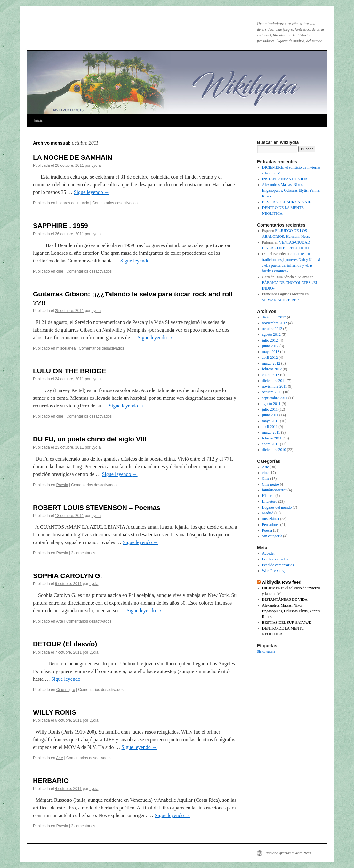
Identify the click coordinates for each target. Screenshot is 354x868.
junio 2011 (270, 415)
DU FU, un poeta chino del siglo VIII (90, 439)
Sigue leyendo (92, 192)
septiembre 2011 (275, 398)
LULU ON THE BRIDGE (70, 371)
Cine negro (66, 690)
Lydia (96, 165)
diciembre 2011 (274, 381)
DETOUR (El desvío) (65, 644)
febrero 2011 (272, 438)
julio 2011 (270, 409)
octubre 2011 (272, 392)
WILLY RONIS (55, 712)
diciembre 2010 (274, 450)
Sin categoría (272, 536)
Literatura (270, 502)
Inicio (38, 121)
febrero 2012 (272, 369)
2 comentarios (83, 553)
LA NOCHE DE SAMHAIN (73, 157)
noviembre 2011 (275, 386)
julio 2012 (270, 340)
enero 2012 (271, 375)
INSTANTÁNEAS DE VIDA (285, 179)
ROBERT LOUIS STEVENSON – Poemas (97, 507)
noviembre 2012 (275, 323)
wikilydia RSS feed (282, 582)
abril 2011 (270, 427)
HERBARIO (51, 780)
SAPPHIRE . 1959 (60, 225)
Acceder (269, 553)
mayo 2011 (271, 421)
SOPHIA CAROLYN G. (67, 576)
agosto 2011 (271, 404)
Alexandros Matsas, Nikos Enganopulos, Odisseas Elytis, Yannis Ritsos (291, 190)
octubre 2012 (272, 329)
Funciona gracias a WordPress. (288, 853)
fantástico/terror (274, 490)
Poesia (62, 485)
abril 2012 (270, 358)
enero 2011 (271, 444)
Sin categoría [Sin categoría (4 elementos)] (266, 651)
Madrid (268, 513)
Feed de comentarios (278, 565)
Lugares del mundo (73, 203)
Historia (268, 496)
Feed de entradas (275, 559)
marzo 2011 (271, 432)
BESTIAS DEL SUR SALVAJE (287, 202)
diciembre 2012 (274, 317)
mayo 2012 (271, 352)
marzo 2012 (271, 363)
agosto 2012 (271, 334)
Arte (60, 621)
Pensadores (271, 525)
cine (60, 271)
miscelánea (66, 348)
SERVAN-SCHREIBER (281, 300)
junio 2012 (270, 346)
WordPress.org (273, 571)
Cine (266, 478)
